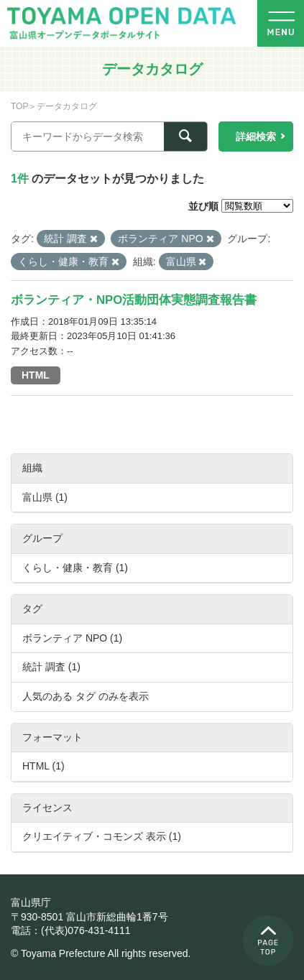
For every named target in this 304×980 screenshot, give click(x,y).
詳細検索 (256, 137)
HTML (36, 375)
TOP (19, 106)
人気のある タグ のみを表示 (86, 696)
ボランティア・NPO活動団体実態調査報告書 (134, 300)
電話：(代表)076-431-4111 (71, 930)
